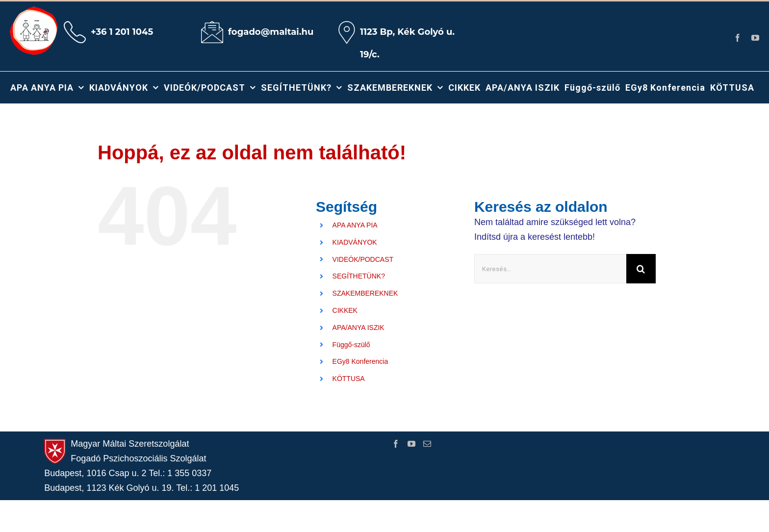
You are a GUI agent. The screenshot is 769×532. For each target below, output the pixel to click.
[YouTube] (411, 444)
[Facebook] (396, 444)
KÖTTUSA (349, 379)
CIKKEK (345, 310)
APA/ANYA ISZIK (359, 328)
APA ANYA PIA (355, 225)
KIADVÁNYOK (355, 242)
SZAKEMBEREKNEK (365, 293)
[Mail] (427, 444)
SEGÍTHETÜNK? (359, 276)
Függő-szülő (351, 345)
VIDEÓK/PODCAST (363, 259)
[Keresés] (641, 269)
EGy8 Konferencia (360, 361)
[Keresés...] (550, 269)
